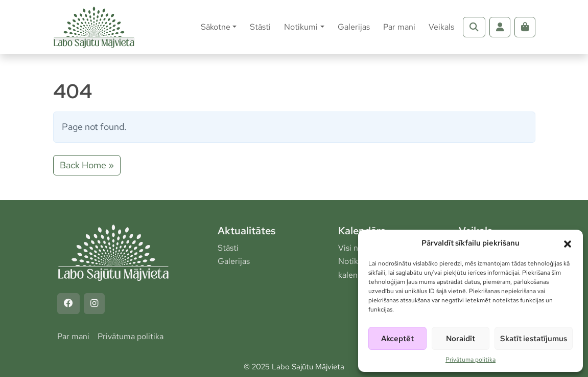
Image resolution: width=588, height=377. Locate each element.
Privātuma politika (471, 360)
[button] (568, 243)
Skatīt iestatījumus (534, 339)
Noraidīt (461, 339)
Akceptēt (397, 339)
